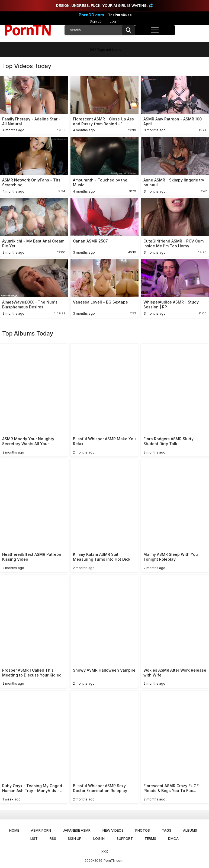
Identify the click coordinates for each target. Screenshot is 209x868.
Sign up (96, 21)
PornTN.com (113, 861)
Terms (150, 838)
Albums (190, 830)
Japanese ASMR (77, 830)
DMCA (173, 838)
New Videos (113, 830)
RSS (53, 838)
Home (14, 830)
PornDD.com (91, 15)
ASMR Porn (41, 830)
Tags (167, 830)
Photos (143, 830)
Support (125, 838)
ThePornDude (120, 15)
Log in (115, 21)
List (34, 838)
